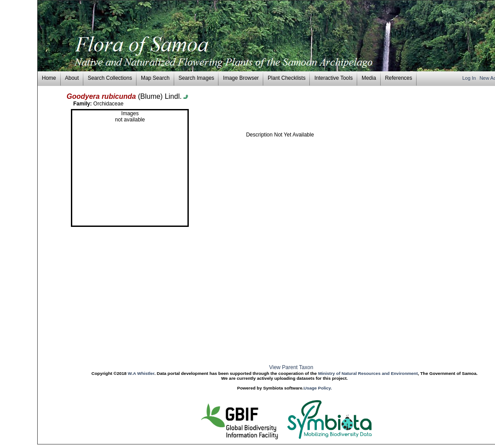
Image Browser (241, 78)
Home (49, 78)
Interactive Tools (333, 78)
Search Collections (110, 78)
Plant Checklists (286, 78)
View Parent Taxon (291, 367)
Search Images (197, 78)
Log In (470, 78)
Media (369, 78)
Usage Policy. (318, 388)
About (72, 78)
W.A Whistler (141, 373)
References (399, 78)
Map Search (155, 78)
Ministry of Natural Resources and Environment (368, 373)
